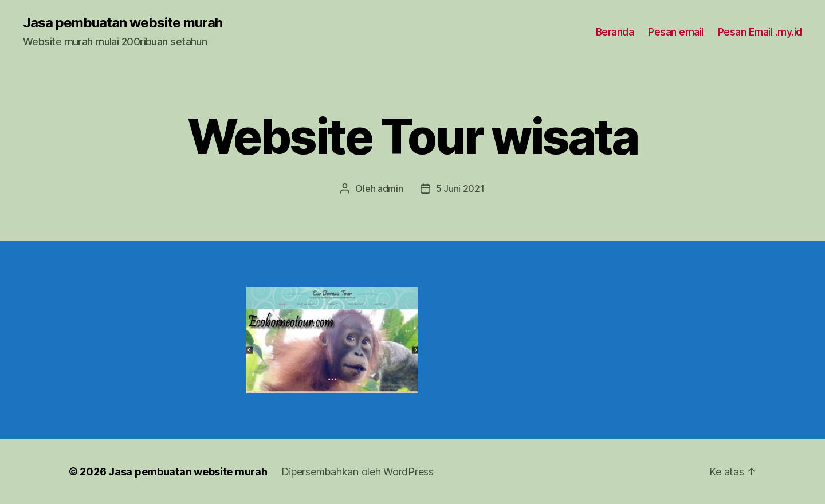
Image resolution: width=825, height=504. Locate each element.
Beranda (615, 32)
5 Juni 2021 (460, 188)
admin (390, 188)
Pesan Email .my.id (760, 32)
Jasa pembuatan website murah (123, 23)
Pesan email (676, 32)
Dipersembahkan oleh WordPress (357, 472)
